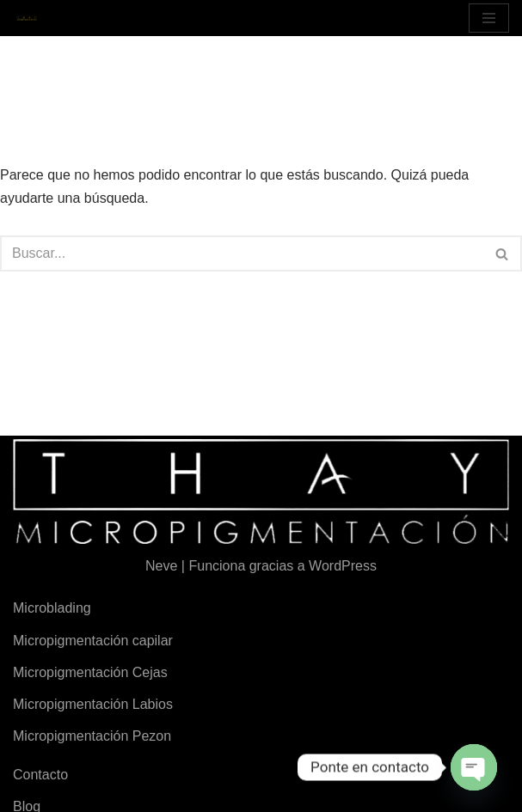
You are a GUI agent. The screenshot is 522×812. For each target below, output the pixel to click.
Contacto (40, 775)
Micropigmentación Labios (93, 704)
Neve (161, 566)
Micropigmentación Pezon (92, 736)
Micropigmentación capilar (93, 641)
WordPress (343, 566)
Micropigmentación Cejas (90, 672)
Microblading (52, 608)
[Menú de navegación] (489, 18)
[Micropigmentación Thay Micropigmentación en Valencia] (27, 18)
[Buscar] (242, 253)
